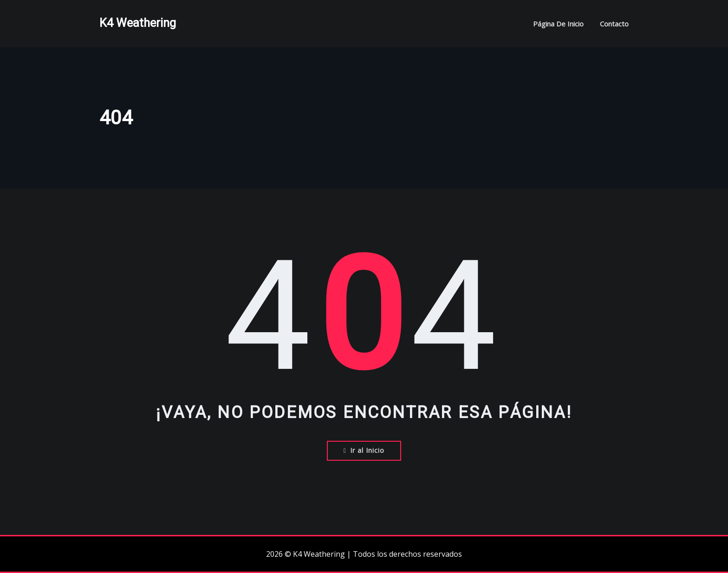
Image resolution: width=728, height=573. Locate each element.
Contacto (614, 24)
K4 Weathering (138, 23)
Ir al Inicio (364, 450)
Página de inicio (558, 24)
